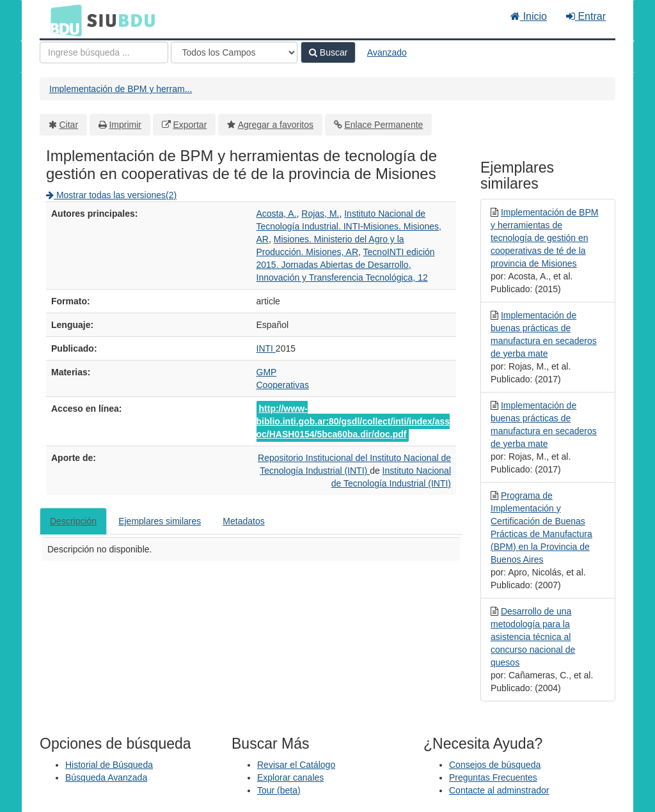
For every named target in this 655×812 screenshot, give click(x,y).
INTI (266, 348)
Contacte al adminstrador (499, 790)
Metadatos (243, 521)
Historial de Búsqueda (109, 765)
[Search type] (234, 52)
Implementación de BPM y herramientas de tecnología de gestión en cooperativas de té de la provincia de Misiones (544, 238)
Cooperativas (283, 385)
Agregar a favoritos (276, 125)
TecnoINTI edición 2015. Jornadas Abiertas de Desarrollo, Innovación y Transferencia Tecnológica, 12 (346, 265)
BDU (63, 20)
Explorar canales (290, 777)
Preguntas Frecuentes (493, 777)
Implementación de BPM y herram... (121, 89)
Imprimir (125, 125)
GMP (267, 372)
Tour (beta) (279, 790)
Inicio (529, 16)
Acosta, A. (277, 214)
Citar (69, 125)
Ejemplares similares (160, 521)
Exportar (190, 125)
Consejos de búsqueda (495, 765)
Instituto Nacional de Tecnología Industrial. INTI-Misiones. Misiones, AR (349, 226)
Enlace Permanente (383, 125)
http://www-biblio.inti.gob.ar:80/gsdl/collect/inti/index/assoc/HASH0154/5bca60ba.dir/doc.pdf (353, 421)
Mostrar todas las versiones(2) (111, 195)
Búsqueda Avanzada (106, 777)
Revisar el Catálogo (296, 765)
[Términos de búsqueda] (104, 52)
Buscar (328, 52)
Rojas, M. (320, 214)
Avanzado (387, 52)
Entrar (586, 16)
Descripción (73, 521)
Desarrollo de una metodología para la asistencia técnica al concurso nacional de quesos (533, 637)
